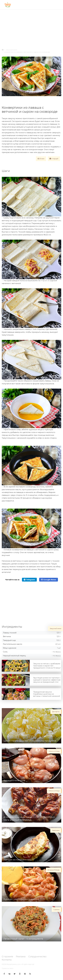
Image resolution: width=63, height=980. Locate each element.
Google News (49, 580)
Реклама (21, 957)
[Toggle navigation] (59, 5)
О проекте (7, 957)
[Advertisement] (31, 28)
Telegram (29, 580)
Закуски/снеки (11, 50)
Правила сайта (7, 968)
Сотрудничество (37, 957)
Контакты (7, 960)
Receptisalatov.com (14, 964)
